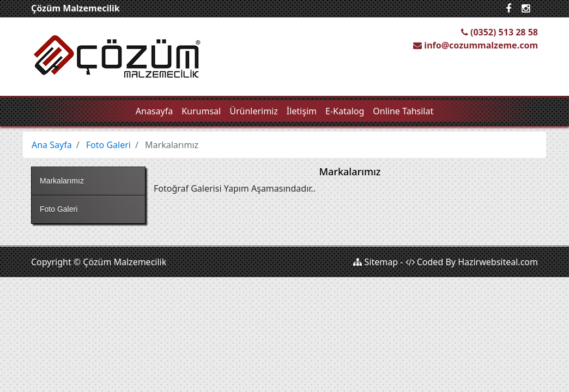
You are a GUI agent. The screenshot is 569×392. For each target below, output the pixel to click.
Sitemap (376, 262)
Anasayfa (154, 111)
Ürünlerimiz (254, 111)
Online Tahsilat (403, 111)
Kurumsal (201, 111)
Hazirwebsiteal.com (498, 262)
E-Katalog (345, 111)
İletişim (302, 111)
